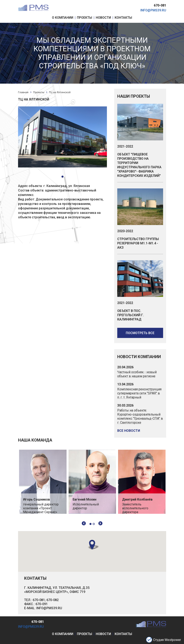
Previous (84, 523)
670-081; (39, 600)
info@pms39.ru (153, 10)
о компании (63, 634)
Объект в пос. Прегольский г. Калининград (131, 315)
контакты (123, 634)
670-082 (53, 600)
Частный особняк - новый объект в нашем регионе (137, 374)
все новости (129, 431)
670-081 (160, 5)
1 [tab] (90, 524)
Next (100, 523)
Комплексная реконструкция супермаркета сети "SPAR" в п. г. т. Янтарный (139, 393)
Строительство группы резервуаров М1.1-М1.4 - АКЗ (138, 243)
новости (103, 634)
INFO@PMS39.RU (49, 608)
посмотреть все (140, 333)
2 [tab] (94, 524)
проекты (84, 634)
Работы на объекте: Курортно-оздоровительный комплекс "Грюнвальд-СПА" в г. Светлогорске (140, 416)
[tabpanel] (43, 482)
